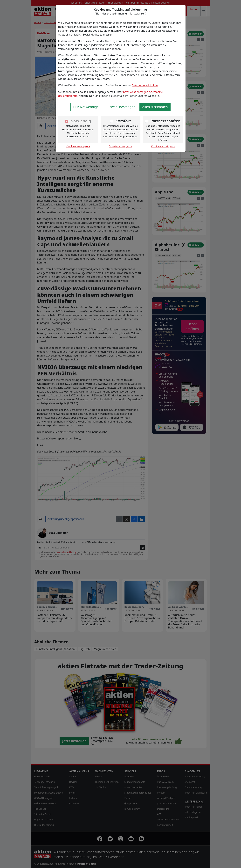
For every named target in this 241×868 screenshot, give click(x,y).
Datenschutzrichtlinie (145, 85)
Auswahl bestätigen (120, 107)
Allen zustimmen (155, 107)
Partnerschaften (165, 121)
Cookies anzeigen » (78, 146)
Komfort (123, 121)
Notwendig (81, 121)
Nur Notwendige (86, 107)
